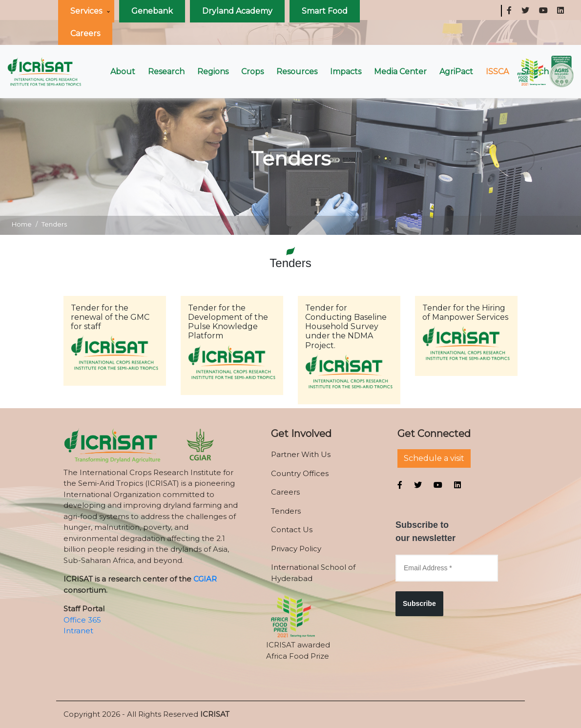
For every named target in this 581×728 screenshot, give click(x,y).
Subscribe (419, 603)
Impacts (346, 72)
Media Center (400, 72)
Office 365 (82, 620)
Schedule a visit (434, 458)
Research (166, 72)
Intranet (78, 631)
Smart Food (325, 11)
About (123, 72)
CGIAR (205, 579)
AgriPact (456, 72)
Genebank (152, 11)
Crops (252, 72)
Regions (213, 72)
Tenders (54, 224)
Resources (297, 72)
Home (22, 224)
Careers (85, 33)
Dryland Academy (237, 11)
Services (86, 11)
